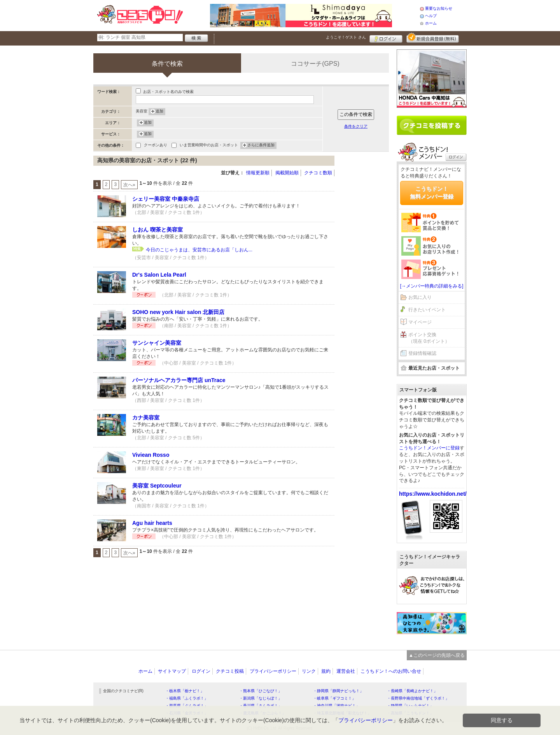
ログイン (386, 38)
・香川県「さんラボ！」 (261, 706)
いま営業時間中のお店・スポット (209, 146)
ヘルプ (431, 16)
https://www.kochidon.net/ (433, 494)
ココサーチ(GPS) (315, 64)
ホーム (431, 23)
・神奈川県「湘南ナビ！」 (336, 706)
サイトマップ (172, 671)
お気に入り (420, 297)
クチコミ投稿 (230, 671)
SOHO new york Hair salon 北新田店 (178, 312)
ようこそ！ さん (346, 37)
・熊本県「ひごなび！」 (261, 691)
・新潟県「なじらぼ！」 (261, 698)
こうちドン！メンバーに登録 (429, 448)
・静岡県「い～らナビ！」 (410, 706)
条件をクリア (356, 126)
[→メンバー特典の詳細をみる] (432, 286)
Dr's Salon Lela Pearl (159, 275)
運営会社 (346, 671)
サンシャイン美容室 (157, 343)
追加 (159, 112)
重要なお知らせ (439, 8)
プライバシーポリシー (273, 671)
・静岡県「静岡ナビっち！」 (338, 691)
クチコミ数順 (318, 173)
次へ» (129, 185)
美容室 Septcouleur (157, 486)
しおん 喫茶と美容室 (157, 230)
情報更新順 (258, 173)
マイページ (420, 322)
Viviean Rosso (151, 455)
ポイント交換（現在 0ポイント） (429, 338)
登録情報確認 (422, 353)
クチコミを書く (432, 125)
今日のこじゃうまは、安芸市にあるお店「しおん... (199, 250)
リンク (309, 671)
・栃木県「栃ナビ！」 (185, 691)
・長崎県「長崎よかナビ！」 (412, 691)
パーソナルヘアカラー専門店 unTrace (179, 380)
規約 (326, 671)
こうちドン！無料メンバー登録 (432, 193)
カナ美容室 (146, 417)
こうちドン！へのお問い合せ (391, 671)
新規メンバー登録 (433, 38)
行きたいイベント (427, 310)
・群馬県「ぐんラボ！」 (187, 706)
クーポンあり (156, 146)
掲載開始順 (287, 173)
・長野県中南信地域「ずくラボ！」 (418, 698)
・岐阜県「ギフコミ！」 (334, 698)
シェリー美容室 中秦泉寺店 (166, 199)
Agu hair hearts (152, 523)
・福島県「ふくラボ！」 (187, 698)
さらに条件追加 (261, 146)
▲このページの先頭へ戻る (437, 655)
